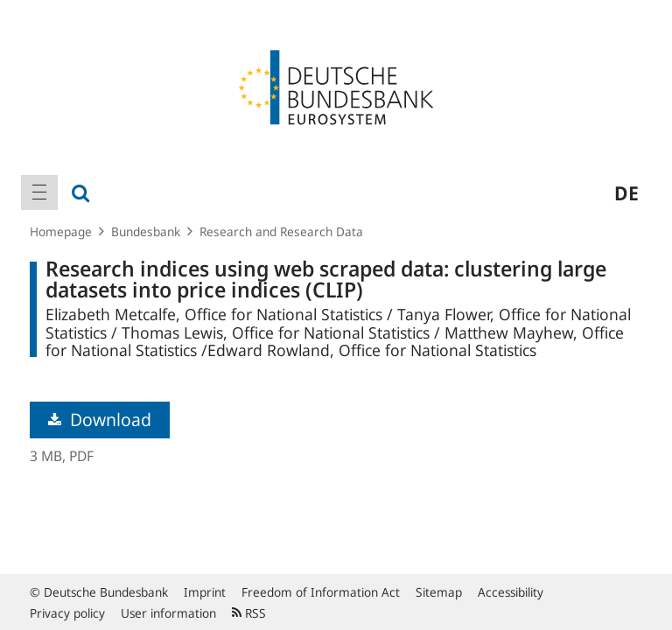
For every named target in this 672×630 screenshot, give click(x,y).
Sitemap (439, 592)
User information (168, 613)
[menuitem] (39, 192)
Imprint (205, 592)
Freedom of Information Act (321, 592)
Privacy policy (67, 613)
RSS (249, 613)
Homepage (61, 231)
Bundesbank (146, 231)
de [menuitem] (626, 192)
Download (100, 420)
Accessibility (511, 592)
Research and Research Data (281, 231)
